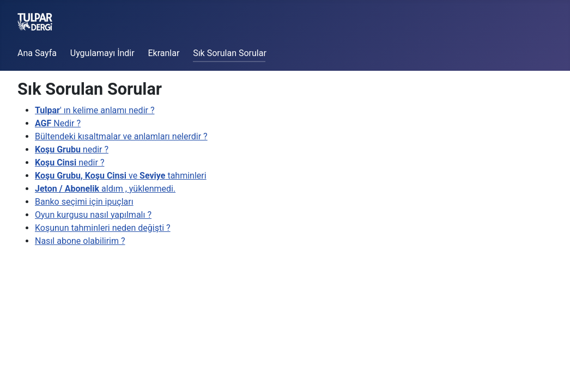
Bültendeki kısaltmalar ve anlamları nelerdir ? (121, 136)
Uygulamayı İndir (102, 53)
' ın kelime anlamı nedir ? (95, 110)
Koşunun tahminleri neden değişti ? (103, 228)
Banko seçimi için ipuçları (84, 202)
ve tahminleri (121, 176)
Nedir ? (58, 123)
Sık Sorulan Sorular (230, 53)
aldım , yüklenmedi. (105, 189)
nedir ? (72, 149)
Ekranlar (163, 53)
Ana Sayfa (37, 53)
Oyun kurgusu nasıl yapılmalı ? (93, 215)
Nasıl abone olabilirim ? (80, 241)
